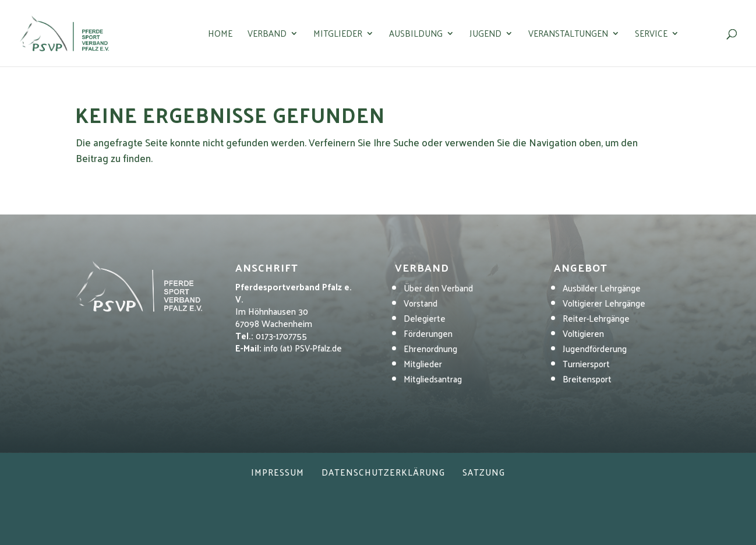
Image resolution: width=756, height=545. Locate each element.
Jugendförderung (595, 348)
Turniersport (586, 363)
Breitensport (587, 379)
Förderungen (428, 333)
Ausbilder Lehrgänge (602, 288)
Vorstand (421, 303)
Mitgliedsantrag (433, 379)
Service (651, 35)
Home (220, 35)
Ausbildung (416, 35)
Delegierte (425, 318)
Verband (267, 35)
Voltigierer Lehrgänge (604, 303)
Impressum (278, 472)
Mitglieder (338, 35)
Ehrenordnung (430, 348)
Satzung (484, 472)
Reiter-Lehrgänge (596, 318)
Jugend (485, 35)
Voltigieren (583, 333)
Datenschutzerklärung (383, 472)
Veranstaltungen (568, 35)
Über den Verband (438, 288)
